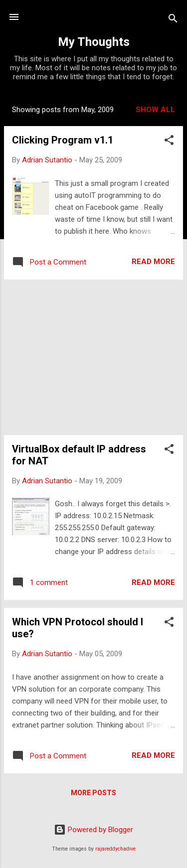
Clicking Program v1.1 (63, 140)
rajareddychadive (115, 849)
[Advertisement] (93, 357)
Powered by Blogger (93, 830)
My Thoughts (94, 42)
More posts (93, 793)
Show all (155, 110)
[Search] (173, 20)
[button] (169, 142)
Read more (153, 262)
